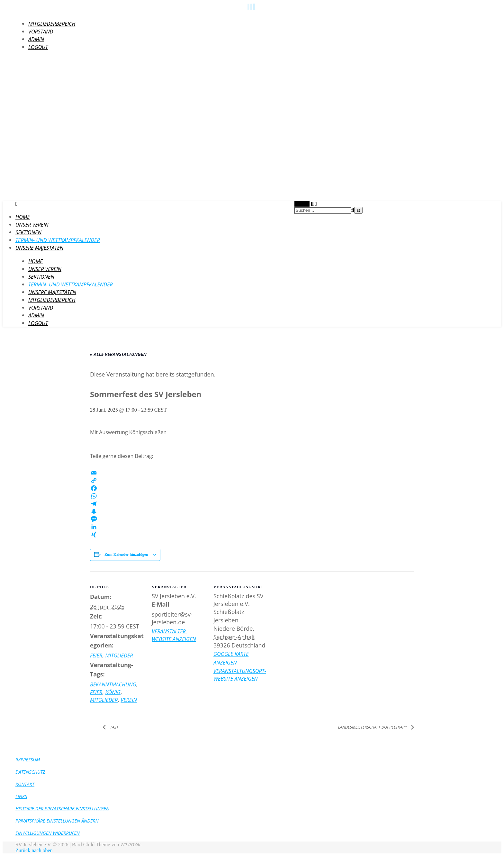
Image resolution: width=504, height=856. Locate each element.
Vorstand (41, 32)
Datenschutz (30, 772)
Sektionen (28, 232)
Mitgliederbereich (52, 24)
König (113, 692)
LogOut (38, 47)
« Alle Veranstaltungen (118, 354)
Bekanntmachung (113, 684)
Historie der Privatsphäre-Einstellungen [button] (62, 809)
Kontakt (25, 784)
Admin (36, 39)
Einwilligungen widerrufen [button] (48, 833)
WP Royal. (131, 845)
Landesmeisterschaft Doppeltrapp (373, 727)
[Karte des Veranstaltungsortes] (309, 615)
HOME (23, 217)
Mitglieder (119, 656)
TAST (114, 727)
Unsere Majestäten (39, 248)
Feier (96, 656)
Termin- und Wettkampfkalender (58, 240)
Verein (129, 700)
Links (21, 796)
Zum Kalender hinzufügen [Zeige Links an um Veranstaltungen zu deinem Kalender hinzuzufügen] (126, 554)
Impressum (28, 760)
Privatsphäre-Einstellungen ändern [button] (57, 821)
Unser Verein (32, 225)
